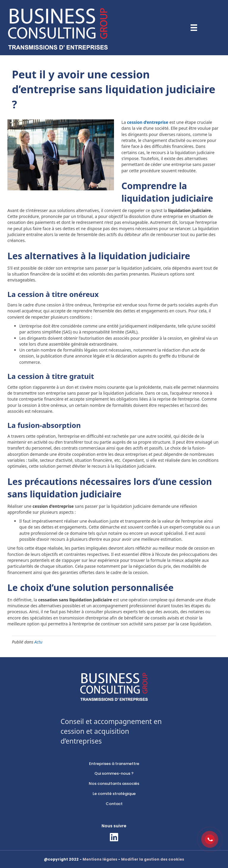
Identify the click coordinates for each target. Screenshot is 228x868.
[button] (114, 837)
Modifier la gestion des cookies (153, 859)
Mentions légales (100, 859)
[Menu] (194, 28)
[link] (114, 764)
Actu (38, 642)
